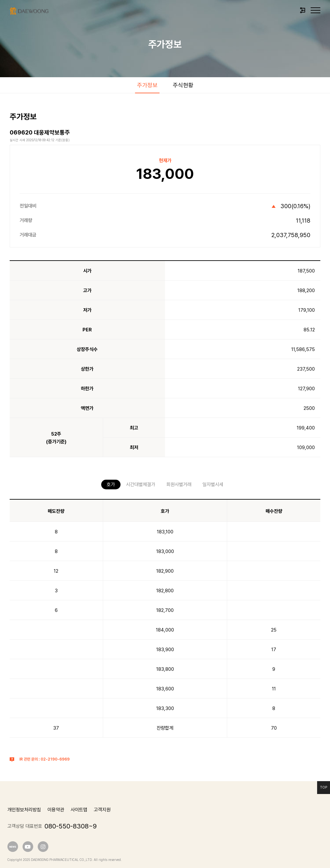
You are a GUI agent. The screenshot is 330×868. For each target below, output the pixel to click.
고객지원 (102, 810)
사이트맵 (79, 810)
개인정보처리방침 (24, 810)
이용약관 (56, 810)
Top (324, 787)
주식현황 (183, 85)
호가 (111, 485)
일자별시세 (213, 485)
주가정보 (147, 85)
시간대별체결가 (141, 485)
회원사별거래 (179, 485)
